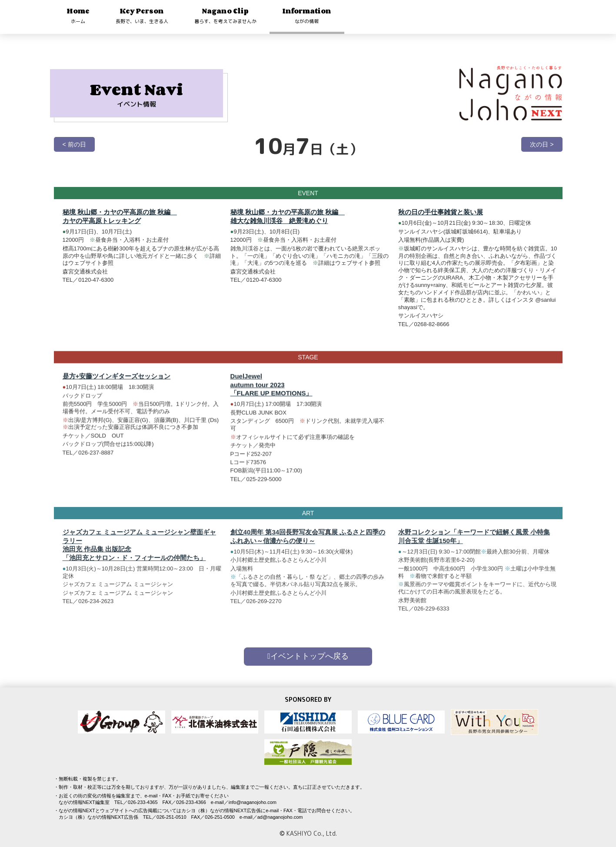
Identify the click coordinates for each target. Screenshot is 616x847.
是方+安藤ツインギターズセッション (117, 383)
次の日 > (542, 144)
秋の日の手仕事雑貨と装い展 (441, 212)
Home (78, 15)
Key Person (142, 15)
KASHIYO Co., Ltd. (312, 833)
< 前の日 (74, 144)
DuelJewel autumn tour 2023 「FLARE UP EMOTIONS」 (271, 392)
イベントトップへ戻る (308, 656)
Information (307, 15)
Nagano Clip (225, 15)
